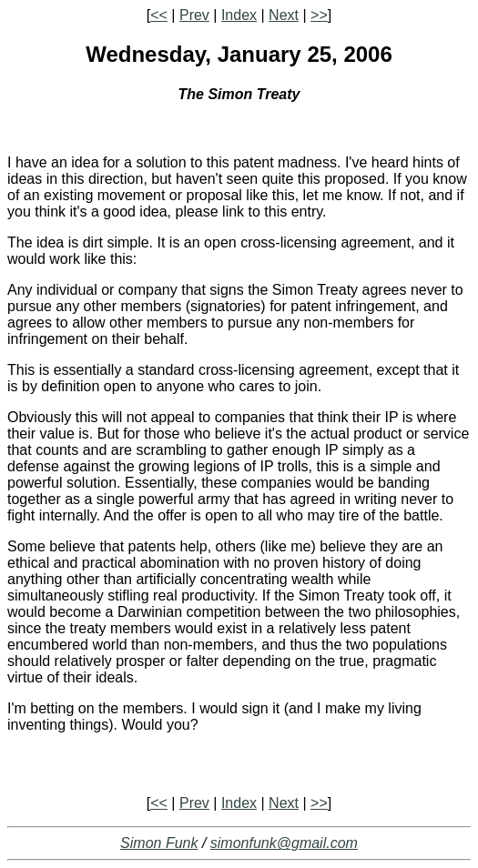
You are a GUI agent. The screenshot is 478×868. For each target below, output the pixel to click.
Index (239, 15)
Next (284, 15)
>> (319, 15)
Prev (194, 15)
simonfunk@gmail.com (284, 843)
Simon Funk (159, 843)
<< (159, 15)
